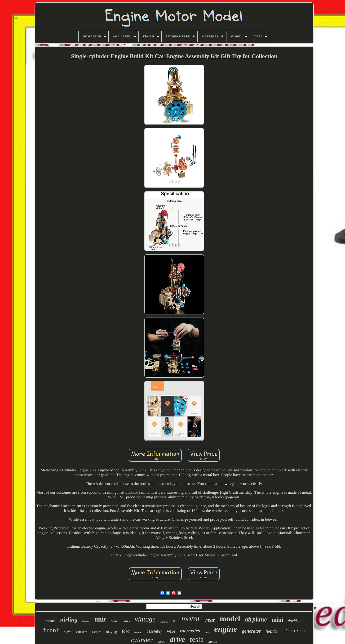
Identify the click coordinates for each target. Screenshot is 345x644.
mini (277, 620)
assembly (154, 631)
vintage (145, 619)
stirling (69, 619)
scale (68, 632)
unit (100, 619)
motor (191, 619)
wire (171, 631)
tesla (197, 639)
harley (126, 621)
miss (207, 632)
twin (114, 621)
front (51, 631)
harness (97, 632)
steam (50, 621)
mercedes (190, 631)
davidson (295, 621)
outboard (82, 632)
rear (210, 620)
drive (177, 639)
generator (252, 631)
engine (226, 629)
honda (271, 631)
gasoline (164, 622)
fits (175, 621)
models (138, 632)
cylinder (142, 640)
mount (213, 642)
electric (294, 631)
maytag (112, 632)
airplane (256, 619)
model (230, 619)
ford (126, 631)
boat (86, 621)
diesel (161, 642)
